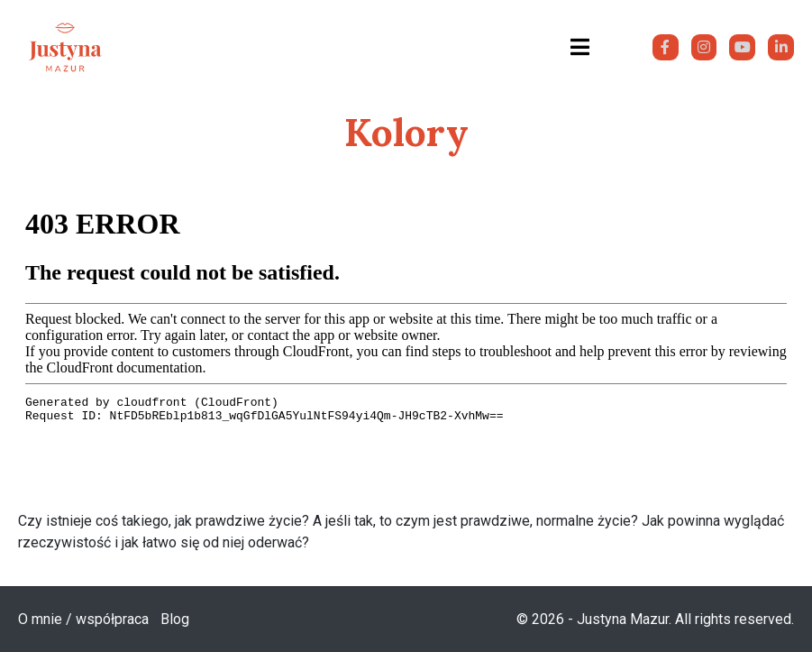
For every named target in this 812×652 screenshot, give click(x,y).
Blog (175, 619)
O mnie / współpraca (83, 619)
